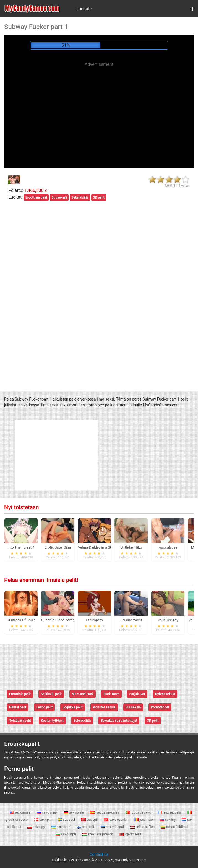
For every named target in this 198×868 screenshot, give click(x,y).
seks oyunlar (116, 820)
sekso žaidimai (175, 827)
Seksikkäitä (80, 197)
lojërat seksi (131, 834)
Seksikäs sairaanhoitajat (119, 721)
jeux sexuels (170, 812)
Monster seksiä (104, 707)
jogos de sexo (139, 812)
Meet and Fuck (83, 694)
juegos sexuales (105, 812)
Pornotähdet (160, 707)
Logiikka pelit (72, 707)
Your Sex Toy (168, 620)
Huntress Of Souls (21, 620)
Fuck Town (111, 694)
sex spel (67, 820)
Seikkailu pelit (51, 694)
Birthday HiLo (131, 547)
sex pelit (86, 827)
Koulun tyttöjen (52, 721)
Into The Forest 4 (21, 547)
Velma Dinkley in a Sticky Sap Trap (105, 547)
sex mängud (113, 827)
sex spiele (74, 812)
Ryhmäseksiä (165, 694)
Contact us (99, 854)
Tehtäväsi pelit (20, 721)
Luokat (83, 9)
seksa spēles (143, 827)
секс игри (66, 834)
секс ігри (61, 827)
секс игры (48, 812)
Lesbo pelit (44, 707)
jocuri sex (144, 820)
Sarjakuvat (137, 694)
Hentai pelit (18, 707)
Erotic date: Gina (58, 547)
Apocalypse (168, 547)
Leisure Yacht (131, 620)
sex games (20, 812)
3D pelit (99, 197)
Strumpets (95, 620)
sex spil (90, 820)
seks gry (37, 827)
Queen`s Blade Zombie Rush (64, 620)
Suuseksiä (59, 197)
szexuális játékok (98, 834)
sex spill (43, 820)
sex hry (168, 820)
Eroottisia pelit (36, 197)
